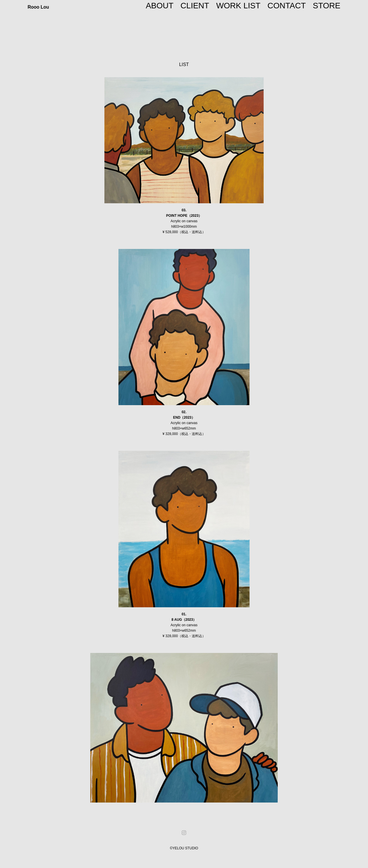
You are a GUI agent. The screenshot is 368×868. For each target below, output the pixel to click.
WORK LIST (238, 6)
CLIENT (195, 6)
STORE (327, 6)
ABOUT (160, 6)
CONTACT (286, 6)
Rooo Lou (38, 7)
